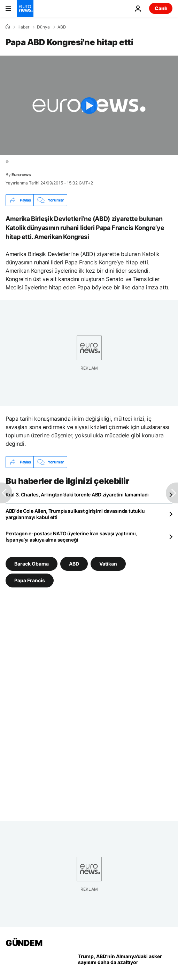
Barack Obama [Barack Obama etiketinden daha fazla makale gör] (32, 564)
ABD (62, 27)
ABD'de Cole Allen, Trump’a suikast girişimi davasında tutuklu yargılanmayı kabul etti (75, 514)
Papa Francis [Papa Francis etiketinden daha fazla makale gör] (30, 580)
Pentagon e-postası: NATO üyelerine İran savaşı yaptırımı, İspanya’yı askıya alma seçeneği (71, 537)
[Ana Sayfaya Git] (25, 8)
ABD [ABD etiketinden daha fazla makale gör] (74, 564)
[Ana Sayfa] (8, 27)
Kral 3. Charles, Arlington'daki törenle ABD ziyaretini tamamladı (77, 495)
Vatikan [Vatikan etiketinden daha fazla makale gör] (108, 564)
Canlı (161, 8)
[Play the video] (89, 105)
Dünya (43, 27)
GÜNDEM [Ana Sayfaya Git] (24, 943)
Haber (23, 27)
